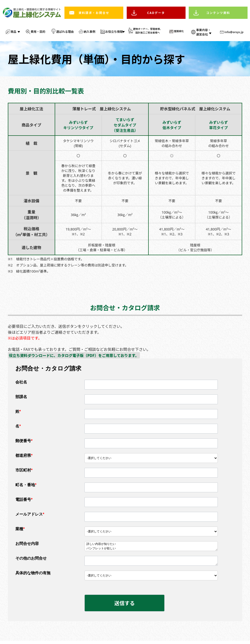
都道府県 (24, 457)
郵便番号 (24, 443)
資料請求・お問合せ (94, 13)
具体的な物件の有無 (33, 575)
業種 (20, 531)
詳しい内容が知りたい (151, 546)
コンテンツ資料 (218, 13)
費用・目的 (38, 32)
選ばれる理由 (65, 32)
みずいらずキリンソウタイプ (78, 126)
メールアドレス (30, 516)
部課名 (21, 399)
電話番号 (24, 501)
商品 (13, 32)
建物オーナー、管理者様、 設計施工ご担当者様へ (148, 31)
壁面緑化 (179, 31)
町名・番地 (26, 487)
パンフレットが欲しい (151, 551)
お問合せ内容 (27, 546)
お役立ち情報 (114, 32)
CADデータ (156, 13)
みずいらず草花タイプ (219, 126)
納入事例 (89, 32)
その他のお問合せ (31, 560)
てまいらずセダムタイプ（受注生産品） (125, 126)
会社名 (21, 384)
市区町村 (24, 472)
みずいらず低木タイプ (172, 126)
